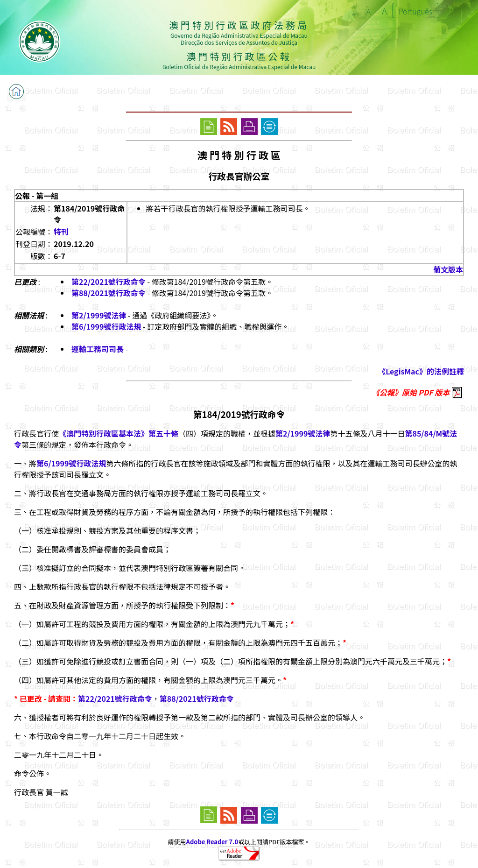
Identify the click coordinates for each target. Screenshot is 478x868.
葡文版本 (448, 269)
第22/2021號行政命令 (109, 282)
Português (415, 11)
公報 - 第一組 (37, 196)
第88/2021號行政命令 (109, 293)
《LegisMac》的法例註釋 (421, 371)
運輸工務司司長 (98, 349)
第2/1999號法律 (99, 315)
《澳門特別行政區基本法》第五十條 (119, 433)
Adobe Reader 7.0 (212, 842)
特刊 (61, 232)
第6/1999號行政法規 (106, 326)
